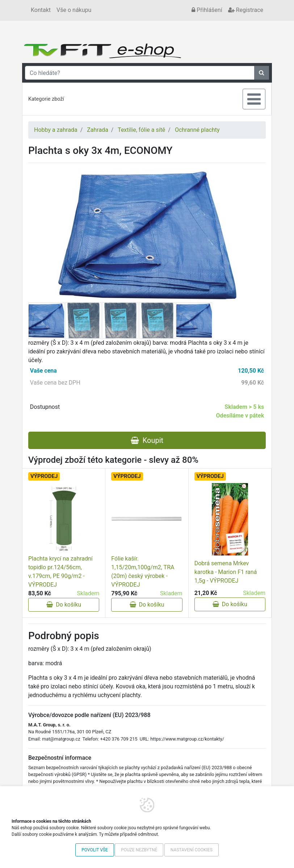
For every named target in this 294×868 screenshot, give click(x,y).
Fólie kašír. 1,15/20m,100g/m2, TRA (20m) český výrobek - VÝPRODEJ (143, 572)
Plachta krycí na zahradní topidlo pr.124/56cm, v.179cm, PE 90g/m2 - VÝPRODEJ (60, 572)
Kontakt (41, 10)
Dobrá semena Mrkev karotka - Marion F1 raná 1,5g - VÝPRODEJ (226, 572)
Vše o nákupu (74, 10)
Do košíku (64, 605)
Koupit (147, 440)
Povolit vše (95, 850)
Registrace (246, 10)
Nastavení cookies (192, 850)
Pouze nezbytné (139, 850)
